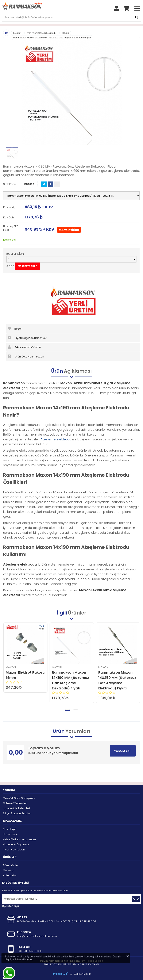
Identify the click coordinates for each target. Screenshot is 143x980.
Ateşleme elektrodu (56, 439)
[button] (67, 710)
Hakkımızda (11, 834)
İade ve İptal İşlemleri (16, 808)
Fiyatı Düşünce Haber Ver (27, 338)
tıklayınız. (27, 960)
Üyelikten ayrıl (11, 906)
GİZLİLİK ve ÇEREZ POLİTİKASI (83, 964)
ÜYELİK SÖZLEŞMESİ (55, 964)
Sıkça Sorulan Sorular (17, 813)
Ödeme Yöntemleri (15, 803)
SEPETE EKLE (27, 266)
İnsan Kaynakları (14, 849)
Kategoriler (10, 875)
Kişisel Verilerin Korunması (19, 839)
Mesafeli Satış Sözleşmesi (19, 798)
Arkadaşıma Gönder (24, 347)
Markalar (9, 870)
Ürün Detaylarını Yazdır (26, 356)
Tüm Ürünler (11, 865)
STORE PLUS (60, 974)
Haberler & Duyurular (16, 844)
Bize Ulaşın (10, 829)
